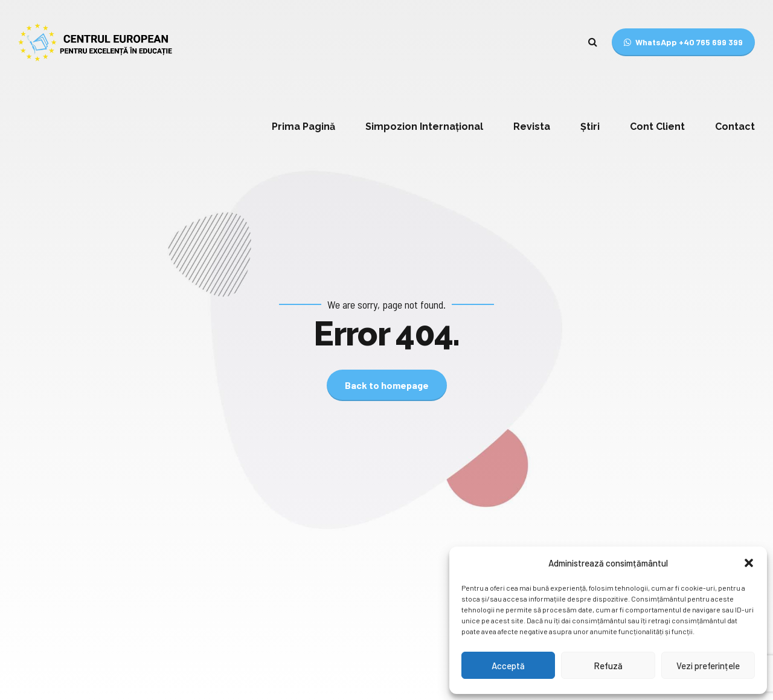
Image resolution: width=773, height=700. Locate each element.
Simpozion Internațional (424, 127)
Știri (590, 127)
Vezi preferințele (708, 666)
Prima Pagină (303, 127)
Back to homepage (387, 385)
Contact (735, 127)
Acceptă (508, 666)
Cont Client (657, 127)
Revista (532, 127)
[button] (749, 563)
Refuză (608, 666)
